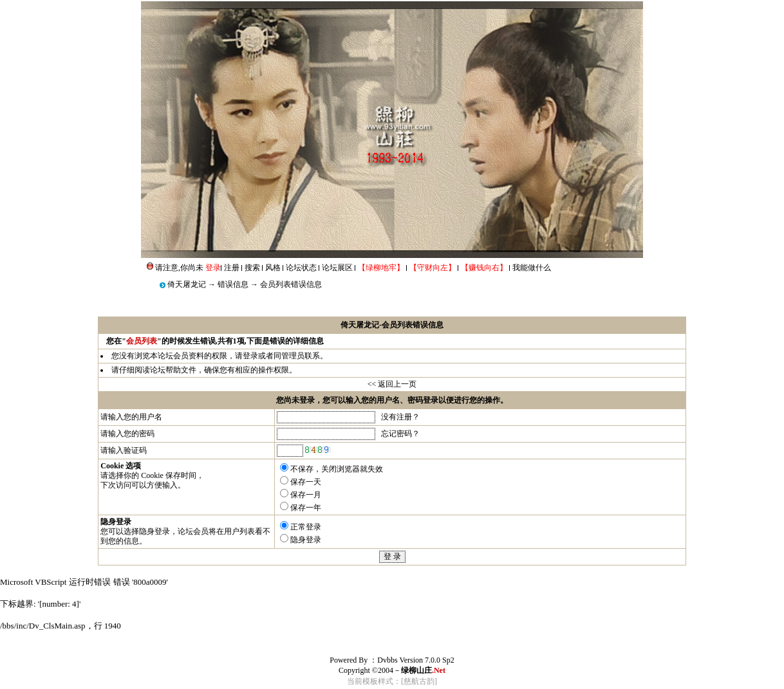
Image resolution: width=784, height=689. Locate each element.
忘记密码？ (400, 434)
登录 (250, 356)
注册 (232, 268)
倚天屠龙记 (187, 284)
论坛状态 (301, 268)
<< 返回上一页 (392, 384)
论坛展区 (337, 268)
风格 (273, 268)
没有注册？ (400, 417)
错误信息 (233, 284)
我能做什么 (532, 268)
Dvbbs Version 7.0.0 (409, 660)
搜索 (252, 268)
